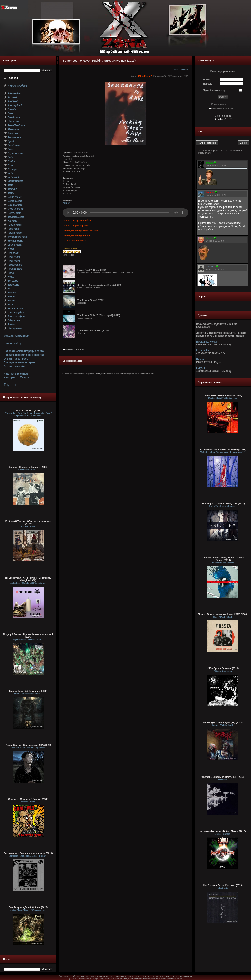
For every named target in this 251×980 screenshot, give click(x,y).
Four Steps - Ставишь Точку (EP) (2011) (223, 504)
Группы (10, 385)
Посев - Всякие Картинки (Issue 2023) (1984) (223, 614)
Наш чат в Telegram (16, 374)
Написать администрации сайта (24, 351)
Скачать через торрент (76, 226)
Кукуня (200, 368)
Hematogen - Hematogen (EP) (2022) (223, 722)
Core (176, 70)
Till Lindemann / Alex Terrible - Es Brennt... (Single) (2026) (28, 579)
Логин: (207, 80)
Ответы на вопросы (16, 359)
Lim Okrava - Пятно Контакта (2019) (223, 885)
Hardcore (184, 70)
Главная (13, 78)
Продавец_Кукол (207, 342)
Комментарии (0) (74, 350)
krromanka (203, 350)
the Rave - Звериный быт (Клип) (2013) (99, 285)
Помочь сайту (12, 344)
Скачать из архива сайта (77, 221)
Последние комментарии (19, 362)
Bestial (200, 359)
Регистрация (219, 104)
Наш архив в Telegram (17, 378)
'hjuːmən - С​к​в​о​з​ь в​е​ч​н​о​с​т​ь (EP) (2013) (223, 777)
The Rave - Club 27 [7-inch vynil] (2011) (99, 315)
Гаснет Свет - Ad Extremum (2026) (28, 691)
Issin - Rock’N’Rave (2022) (92, 270)
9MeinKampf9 (145, 76)
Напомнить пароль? (223, 108)
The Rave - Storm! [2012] (91, 300)
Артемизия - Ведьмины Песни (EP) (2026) (223, 449)
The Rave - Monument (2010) (93, 330)
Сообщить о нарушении (76, 236)
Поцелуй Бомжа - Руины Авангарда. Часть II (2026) (28, 636)
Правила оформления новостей (24, 355)
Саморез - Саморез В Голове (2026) (28, 799)
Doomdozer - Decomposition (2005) (223, 395)
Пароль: (208, 84)
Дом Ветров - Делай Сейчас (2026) (28, 907)
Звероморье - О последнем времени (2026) (28, 853)
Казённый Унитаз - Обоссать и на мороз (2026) (28, 522)
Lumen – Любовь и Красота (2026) (28, 467)
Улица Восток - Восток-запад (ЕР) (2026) (28, 745)
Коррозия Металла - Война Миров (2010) (223, 831)
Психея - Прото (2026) (28, 410)
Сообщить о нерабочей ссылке (81, 231)
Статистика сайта (15, 366)
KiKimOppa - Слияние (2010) (223, 668)
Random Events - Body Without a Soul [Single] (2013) (223, 559)
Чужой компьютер (214, 90)
